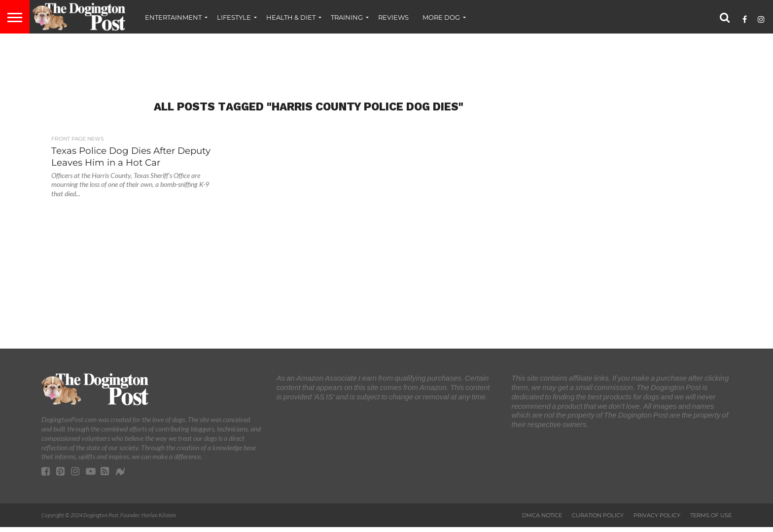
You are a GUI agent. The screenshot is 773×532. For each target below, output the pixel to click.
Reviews (393, 17)
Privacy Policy (657, 515)
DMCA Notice (542, 515)
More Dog (441, 17)
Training (347, 17)
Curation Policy (598, 515)
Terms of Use (711, 515)
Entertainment (173, 17)
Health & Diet (291, 17)
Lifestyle (234, 17)
